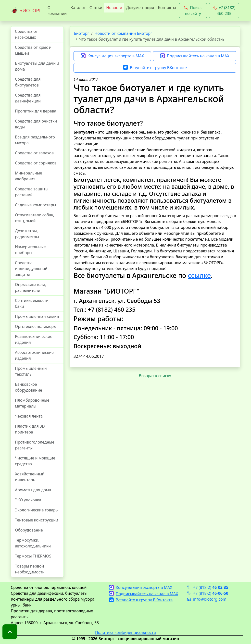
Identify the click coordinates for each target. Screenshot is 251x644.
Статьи (96, 8)
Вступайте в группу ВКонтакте (155, 68)
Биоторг (82, 33)
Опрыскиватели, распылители (31, 287)
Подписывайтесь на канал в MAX (195, 56)
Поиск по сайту (193, 11)
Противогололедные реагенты (35, 445)
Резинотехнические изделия (34, 339)
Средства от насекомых (26, 34)
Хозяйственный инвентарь (30, 477)
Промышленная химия (37, 316)
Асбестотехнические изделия (34, 355)
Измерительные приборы (30, 250)
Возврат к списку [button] (155, 376)
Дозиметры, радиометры (27, 234)
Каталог (78, 8)
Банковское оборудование (29, 387)
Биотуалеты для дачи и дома (37, 66)
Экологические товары (37, 510)
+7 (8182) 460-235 (224, 11)
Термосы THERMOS (33, 556)
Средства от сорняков (36, 163)
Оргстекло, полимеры (36, 326)
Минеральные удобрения (29, 176)
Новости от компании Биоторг (123, 33)
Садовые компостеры (36, 205)
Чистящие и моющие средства (35, 461)
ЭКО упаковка (28, 500)
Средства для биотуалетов (28, 82)
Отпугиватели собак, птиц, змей (35, 218)
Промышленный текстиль (31, 371)
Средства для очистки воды (36, 124)
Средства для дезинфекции (28, 98)
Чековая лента (29, 416)
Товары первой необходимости (30, 569)
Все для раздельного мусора (35, 140)
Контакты (167, 8)
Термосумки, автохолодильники (33, 543)
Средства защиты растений (32, 192)
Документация (140, 8)
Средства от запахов (34, 153)
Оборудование (29, 530)
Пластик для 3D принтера (30, 429)
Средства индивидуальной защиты (31, 269)
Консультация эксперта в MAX (112, 56)
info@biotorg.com (207, 599)
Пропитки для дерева (36, 111)
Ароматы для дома (33, 490)
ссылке (200, 275)
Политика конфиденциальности (125, 632)
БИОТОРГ (26, 11)
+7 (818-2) (208, 587)
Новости (114, 8)
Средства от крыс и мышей (33, 50)
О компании (57, 11)
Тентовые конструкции (37, 520)
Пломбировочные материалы (32, 403)
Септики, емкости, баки (32, 303)
